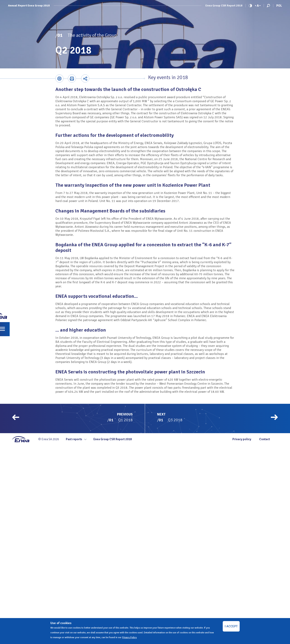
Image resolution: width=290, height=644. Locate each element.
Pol (279, 6)
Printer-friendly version (72, 78)
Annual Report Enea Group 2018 (29, 6)
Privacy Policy (129, 637)
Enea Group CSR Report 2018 (224, 6)
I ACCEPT (231, 626)
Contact (265, 439)
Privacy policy (242, 439)
